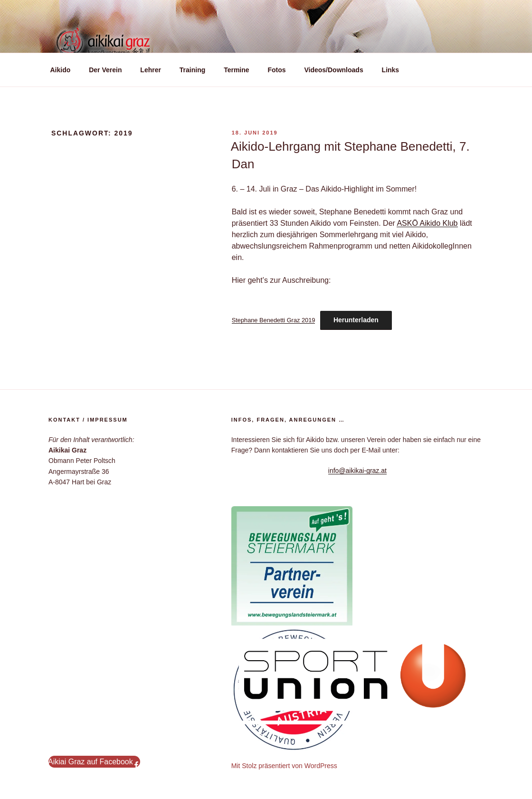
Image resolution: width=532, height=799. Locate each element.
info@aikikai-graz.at (357, 471)
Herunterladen (356, 320)
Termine (236, 70)
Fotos (276, 70)
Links (391, 70)
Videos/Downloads (333, 70)
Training (192, 70)
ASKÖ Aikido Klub (427, 223)
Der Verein (105, 70)
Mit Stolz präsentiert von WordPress (284, 766)
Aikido (61, 70)
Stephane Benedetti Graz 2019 (274, 320)
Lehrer (151, 70)
